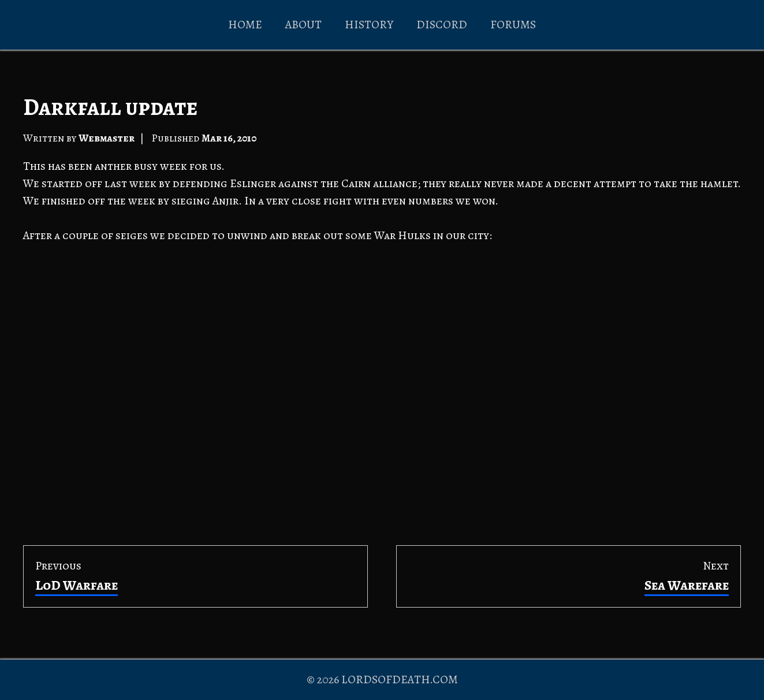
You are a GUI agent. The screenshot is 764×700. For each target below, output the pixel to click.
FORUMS (513, 25)
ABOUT (303, 25)
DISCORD (442, 25)
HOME (245, 25)
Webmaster (107, 138)
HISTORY (369, 25)
